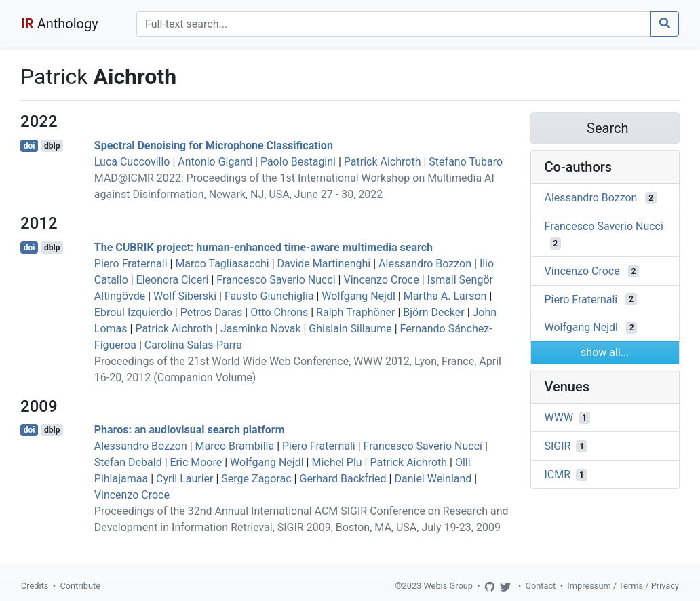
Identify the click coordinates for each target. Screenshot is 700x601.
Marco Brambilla (235, 446)
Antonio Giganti (215, 162)
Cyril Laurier (185, 479)
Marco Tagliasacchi (222, 264)
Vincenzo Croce (381, 280)
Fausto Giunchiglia (269, 296)
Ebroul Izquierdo (133, 312)
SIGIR (558, 446)
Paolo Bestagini (298, 162)
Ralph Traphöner (355, 312)
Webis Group (448, 586)
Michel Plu (336, 462)
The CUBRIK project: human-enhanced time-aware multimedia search (264, 247)
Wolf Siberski (185, 296)
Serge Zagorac (256, 479)
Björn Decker (433, 312)
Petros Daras (212, 312)
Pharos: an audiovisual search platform (190, 430)
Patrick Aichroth (383, 162)
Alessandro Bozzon (425, 264)
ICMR (558, 474)
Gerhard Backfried (343, 479)
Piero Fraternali (131, 264)
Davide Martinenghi (324, 264)
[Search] (394, 24)
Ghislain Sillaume (350, 329)
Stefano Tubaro (466, 162)
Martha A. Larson (445, 296)
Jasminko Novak (261, 329)
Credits (35, 586)
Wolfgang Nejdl (358, 296)
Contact (541, 586)
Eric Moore (196, 462)
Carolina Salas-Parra (193, 345)
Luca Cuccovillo (132, 162)
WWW (559, 418)
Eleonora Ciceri (173, 280)
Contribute (80, 586)
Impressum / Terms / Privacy (623, 586)
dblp (52, 146)
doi (30, 146)
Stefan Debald (128, 462)
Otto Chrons (279, 312)
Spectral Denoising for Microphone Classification (214, 146)
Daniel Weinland (433, 479)
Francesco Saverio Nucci (276, 280)
